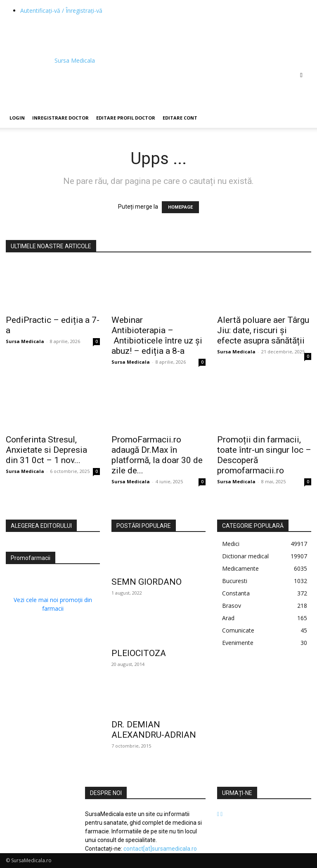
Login (17, 118)
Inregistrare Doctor (60, 118)
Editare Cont (180, 118)
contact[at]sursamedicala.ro (160, 849)
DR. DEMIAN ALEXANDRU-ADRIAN (154, 730)
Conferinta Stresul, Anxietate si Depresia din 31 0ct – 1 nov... (46, 450)
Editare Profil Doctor (126, 118)
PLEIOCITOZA (139, 653)
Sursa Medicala (25, 341)
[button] (301, 75)
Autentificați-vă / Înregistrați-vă (61, 11)
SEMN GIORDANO (147, 582)
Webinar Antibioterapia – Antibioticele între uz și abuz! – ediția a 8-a (157, 335)
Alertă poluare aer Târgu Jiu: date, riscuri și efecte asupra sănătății (263, 330)
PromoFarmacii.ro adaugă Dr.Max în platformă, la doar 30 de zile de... (157, 455)
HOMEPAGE (180, 207)
